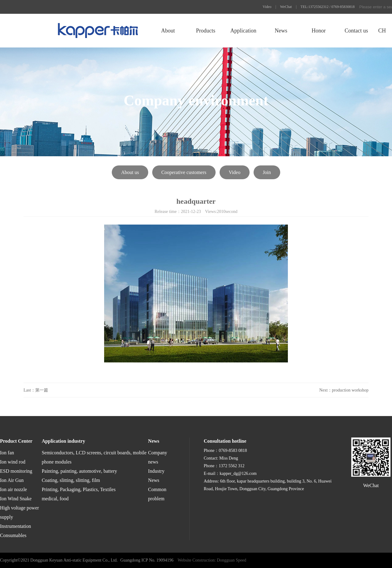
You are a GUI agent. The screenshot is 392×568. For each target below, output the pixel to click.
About (168, 31)
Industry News (156, 476)
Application (243, 31)
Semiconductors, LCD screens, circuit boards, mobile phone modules (94, 457)
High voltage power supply (19, 512)
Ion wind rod (13, 462)
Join (267, 172)
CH (382, 31)
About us (130, 172)
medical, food (55, 499)
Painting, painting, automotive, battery (79, 471)
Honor (318, 31)
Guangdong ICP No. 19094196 (147, 560)
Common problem (157, 494)
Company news (158, 457)
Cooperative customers (184, 172)
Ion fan (7, 453)
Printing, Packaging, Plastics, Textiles (79, 489)
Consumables (13, 535)
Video (267, 7)
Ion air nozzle (13, 489)
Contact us (356, 31)
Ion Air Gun (12, 480)
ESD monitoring (16, 471)
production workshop (350, 390)
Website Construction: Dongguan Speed (212, 560)
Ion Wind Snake (16, 499)
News (281, 31)
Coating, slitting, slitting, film (71, 480)
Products (206, 31)
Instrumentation (15, 526)
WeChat (286, 7)
